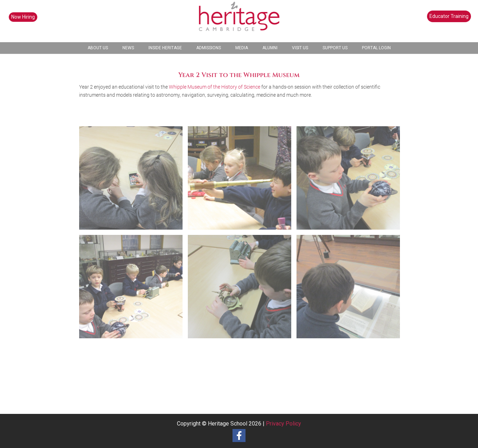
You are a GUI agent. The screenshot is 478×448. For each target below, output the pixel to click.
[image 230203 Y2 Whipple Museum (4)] (351, 181)
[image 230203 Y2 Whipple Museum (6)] (133, 181)
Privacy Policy (283, 424)
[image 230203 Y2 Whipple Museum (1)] (351, 289)
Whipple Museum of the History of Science (215, 87)
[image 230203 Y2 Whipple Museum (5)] (242, 181)
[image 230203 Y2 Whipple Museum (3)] (133, 289)
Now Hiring (23, 17)
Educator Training (449, 16)
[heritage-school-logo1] (239, 21)
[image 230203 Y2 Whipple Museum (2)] (242, 289)
